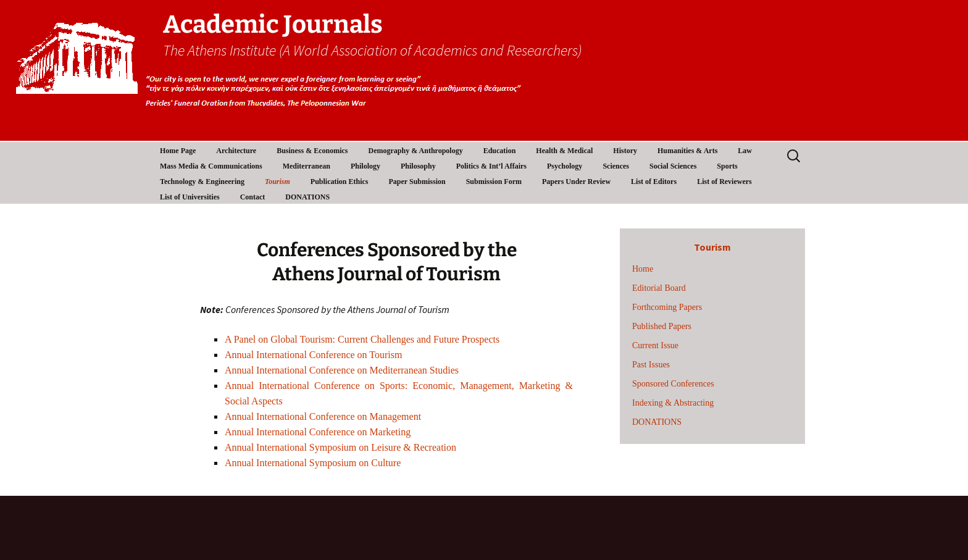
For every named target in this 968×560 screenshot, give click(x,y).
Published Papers (662, 326)
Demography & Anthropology (416, 151)
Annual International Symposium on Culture (313, 463)
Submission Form (494, 182)
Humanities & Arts (687, 151)
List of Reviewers (724, 182)
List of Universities (190, 197)
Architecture (236, 151)
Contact (253, 197)
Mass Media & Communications (211, 166)
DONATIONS (307, 197)
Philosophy (418, 166)
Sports (727, 166)
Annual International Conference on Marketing (318, 432)
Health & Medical (564, 151)
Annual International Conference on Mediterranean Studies (342, 370)
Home (643, 269)
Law (745, 151)
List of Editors (654, 182)
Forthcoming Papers (667, 307)
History (625, 151)
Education (500, 151)
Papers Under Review (576, 182)
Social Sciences (673, 166)
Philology (365, 166)
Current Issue (655, 345)
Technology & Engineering (202, 182)
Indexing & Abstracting (673, 403)
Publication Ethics (340, 182)
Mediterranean (307, 166)
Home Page (178, 151)
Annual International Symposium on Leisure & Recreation (340, 447)
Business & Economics (312, 151)
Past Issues (651, 365)
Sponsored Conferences (673, 384)
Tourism (277, 182)
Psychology (565, 166)
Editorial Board (659, 288)
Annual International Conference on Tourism (313, 355)
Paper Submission (417, 182)
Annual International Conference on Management (323, 416)
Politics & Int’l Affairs (491, 166)
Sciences (616, 166)
